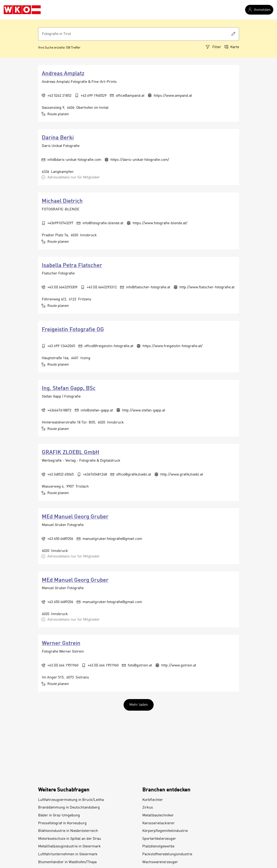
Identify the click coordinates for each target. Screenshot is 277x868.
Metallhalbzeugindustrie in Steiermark (69, 846)
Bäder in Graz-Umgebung (59, 815)
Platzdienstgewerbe (158, 846)
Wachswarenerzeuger (160, 862)
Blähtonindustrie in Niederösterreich (68, 831)
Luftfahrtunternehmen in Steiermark (68, 854)
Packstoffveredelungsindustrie (167, 854)
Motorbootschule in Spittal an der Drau (70, 839)
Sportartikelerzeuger (159, 839)
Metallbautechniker (158, 815)
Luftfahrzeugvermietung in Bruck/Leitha (71, 800)
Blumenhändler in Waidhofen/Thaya (67, 862)
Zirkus (148, 808)
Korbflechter (153, 800)
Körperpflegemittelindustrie (165, 831)
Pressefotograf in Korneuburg (62, 823)
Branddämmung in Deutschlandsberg (69, 808)
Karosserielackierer (158, 823)
